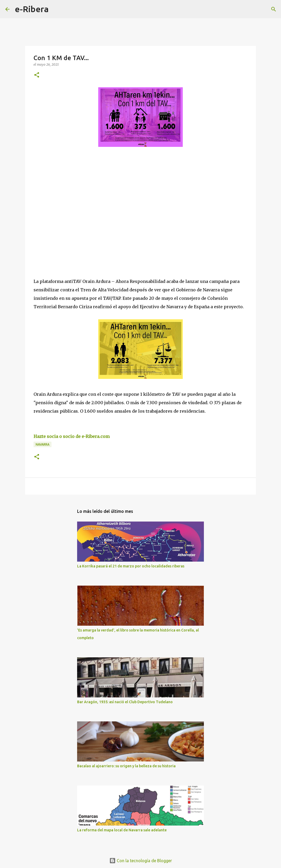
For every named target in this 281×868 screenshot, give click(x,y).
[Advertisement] (73, 199)
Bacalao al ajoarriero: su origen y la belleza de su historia (126, 766)
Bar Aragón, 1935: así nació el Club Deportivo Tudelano (125, 702)
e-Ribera (32, 9)
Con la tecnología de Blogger (141, 861)
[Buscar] (56, 9)
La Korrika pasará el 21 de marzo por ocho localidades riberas (131, 566)
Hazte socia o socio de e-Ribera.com (72, 436)
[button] (37, 75)
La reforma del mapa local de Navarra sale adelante (122, 830)
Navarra (43, 444)
